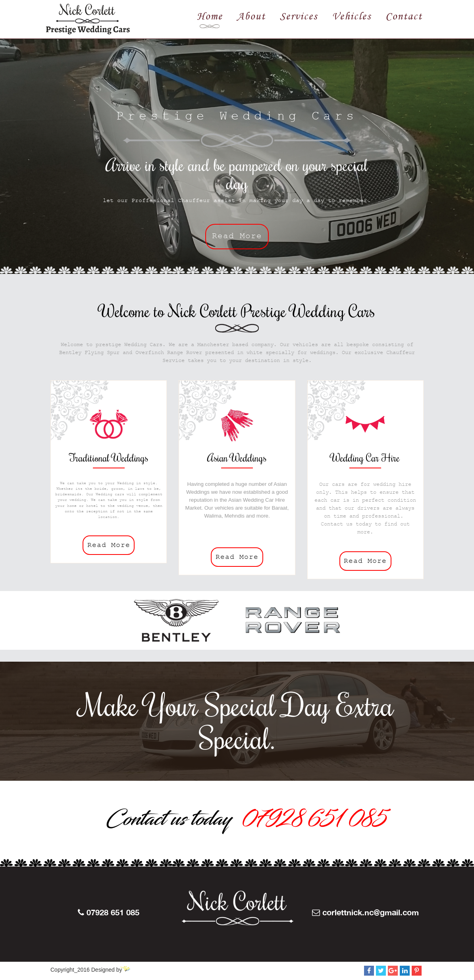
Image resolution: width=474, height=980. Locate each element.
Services (299, 16)
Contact (404, 16)
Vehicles (352, 16)
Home (210, 16)
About (251, 16)
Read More (237, 237)
